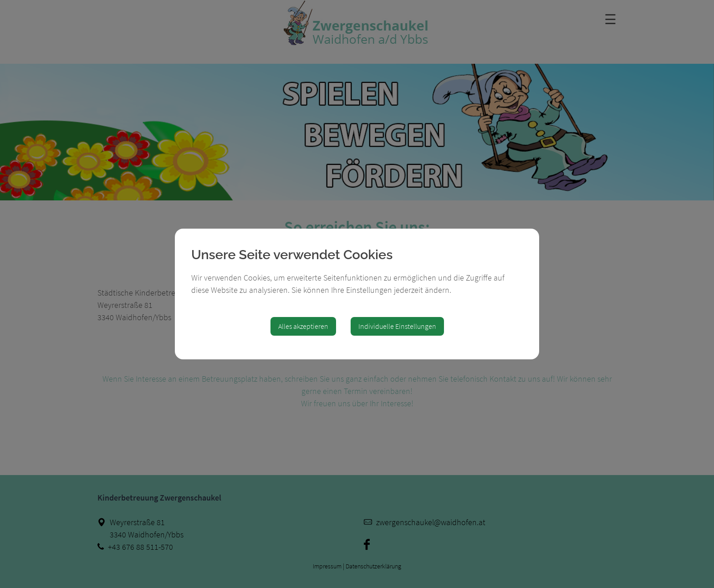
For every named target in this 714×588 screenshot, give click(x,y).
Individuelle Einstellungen (397, 326)
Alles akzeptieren (303, 326)
